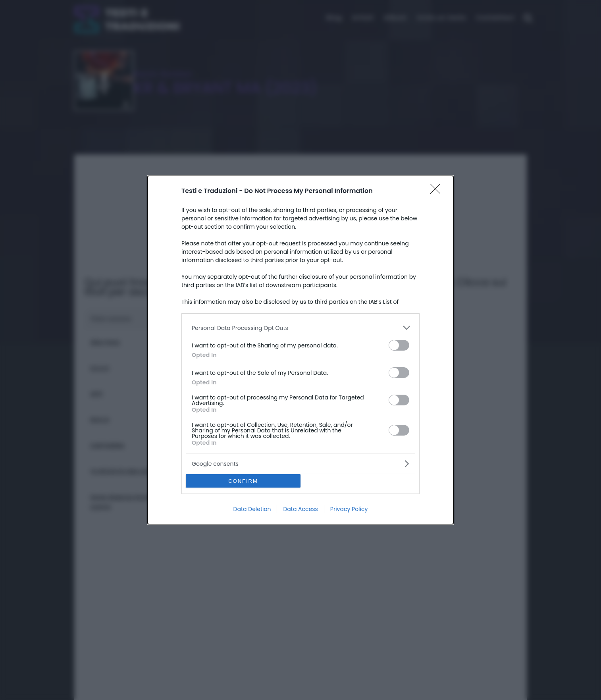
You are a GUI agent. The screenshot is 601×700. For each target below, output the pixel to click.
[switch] (399, 345)
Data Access (300, 509)
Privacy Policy (349, 509)
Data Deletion (252, 509)
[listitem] (300, 328)
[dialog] (300, 350)
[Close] (438, 191)
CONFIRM (243, 481)
